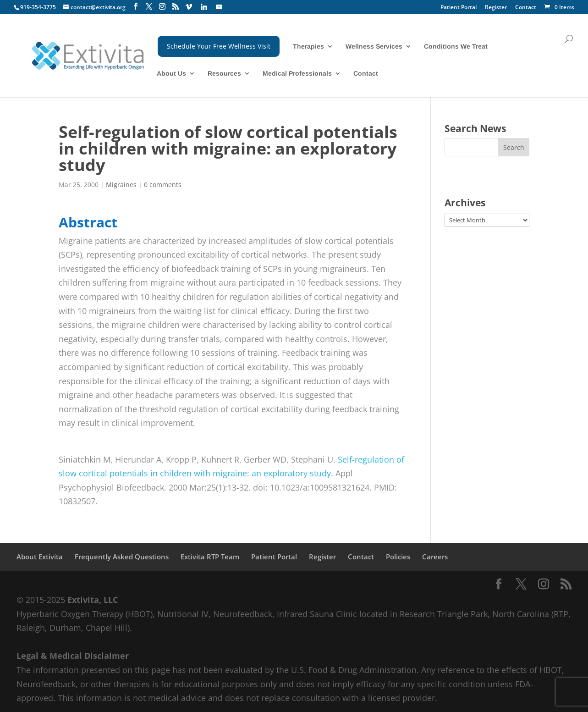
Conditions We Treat (456, 47)
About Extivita (40, 557)
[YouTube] (219, 7)
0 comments (163, 185)
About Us (171, 74)
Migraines (121, 185)
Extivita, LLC (93, 600)
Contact (526, 8)
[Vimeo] (189, 7)
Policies (398, 557)
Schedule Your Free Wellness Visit (219, 46)
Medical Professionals (297, 74)
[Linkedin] (204, 7)
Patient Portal (459, 8)
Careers (435, 557)
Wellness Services (374, 47)
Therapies (308, 47)
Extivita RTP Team (210, 557)
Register (496, 8)
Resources (224, 74)
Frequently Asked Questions (122, 557)
